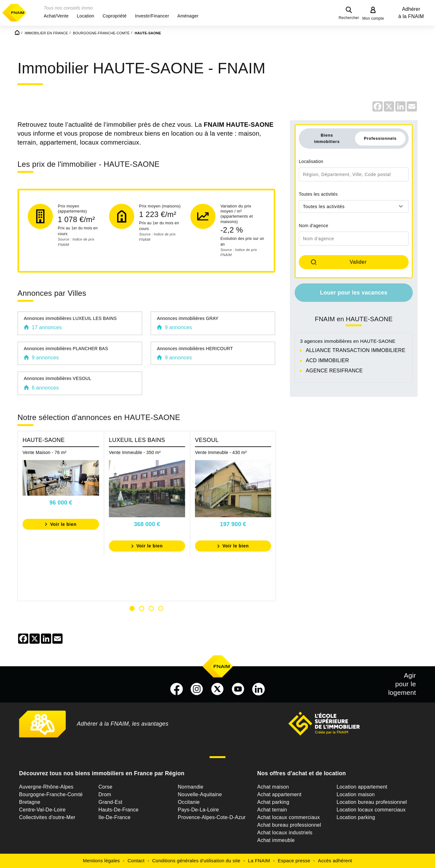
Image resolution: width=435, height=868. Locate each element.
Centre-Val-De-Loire (42, 810)
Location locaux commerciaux (371, 810)
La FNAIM (259, 861)
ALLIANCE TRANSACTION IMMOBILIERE (356, 350)
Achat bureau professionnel (289, 825)
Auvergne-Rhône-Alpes (46, 787)
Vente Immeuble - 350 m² (135, 452)
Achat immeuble (276, 840)
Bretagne (30, 802)
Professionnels (380, 138)
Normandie (191, 787)
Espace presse (294, 861)
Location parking (356, 817)
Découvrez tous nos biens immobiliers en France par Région (102, 773)
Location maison (356, 794)
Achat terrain (272, 810)
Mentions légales (101, 861)
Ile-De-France (114, 817)
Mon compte (373, 18)
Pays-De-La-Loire (198, 810)
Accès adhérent (335, 861)
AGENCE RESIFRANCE (334, 371)
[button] (56, 16)
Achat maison (273, 787)
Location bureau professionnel (372, 802)
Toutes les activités (318, 194)
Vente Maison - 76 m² (44, 452)
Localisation (311, 161)
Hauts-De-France (118, 810)
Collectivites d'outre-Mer (47, 817)
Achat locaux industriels (285, 833)
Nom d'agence (314, 226)
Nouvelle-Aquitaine (200, 794)
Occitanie (189, 802)
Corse (105, 787)
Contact (136, 861)
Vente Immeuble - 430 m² (221, 452)
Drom (105, 794)
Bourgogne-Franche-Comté (51, 794)
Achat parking (273, 802)
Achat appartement (279, 794)
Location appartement (362, 787)
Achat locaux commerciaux (288, 817)
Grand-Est (110, 802)
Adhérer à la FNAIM (411, 13)
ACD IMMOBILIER (327, 360)
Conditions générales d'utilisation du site (196, 861)
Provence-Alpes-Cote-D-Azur (212, 817)
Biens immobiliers (327, 138)
